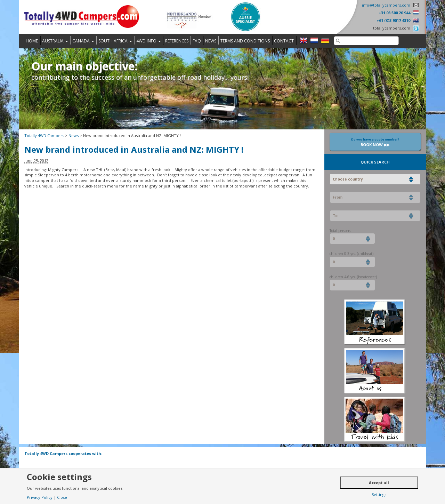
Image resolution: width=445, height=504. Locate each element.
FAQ (197, 41)
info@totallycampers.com (386, 5)
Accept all (379, 483)
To (335, 216)
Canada (83, 41)
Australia (55, 41)
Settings (379, 494)
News (211, 41)
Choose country (348, 179)
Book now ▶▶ (375, 142)
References (177, 41)
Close (62, 497)
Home (32, 41)
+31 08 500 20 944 (394, 13)
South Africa (115, 41)
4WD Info (149, 41)
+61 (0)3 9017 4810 (393, 20)
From (338, 197)
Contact (284, 41)
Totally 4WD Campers (44, 135)
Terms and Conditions (245, 41)
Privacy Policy (40, 497)
